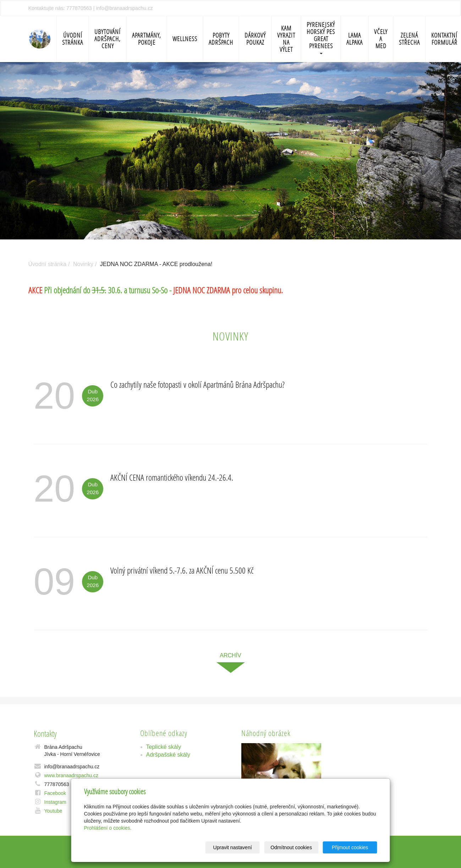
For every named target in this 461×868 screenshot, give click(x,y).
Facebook (55, 793)
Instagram (55, 802)
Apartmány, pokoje (147, 39)
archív (230, 655)
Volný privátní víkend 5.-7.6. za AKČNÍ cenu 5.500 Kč (182, 570)
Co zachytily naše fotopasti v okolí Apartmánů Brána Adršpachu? (197, 384)
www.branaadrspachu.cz (72, 775)
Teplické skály (164, 747)
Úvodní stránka (73, 39)
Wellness (185, 39)
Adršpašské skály (168, 755)
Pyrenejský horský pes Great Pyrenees (321, 37)
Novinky (83, 264)
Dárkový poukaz (255, 39)
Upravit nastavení (233, 847)
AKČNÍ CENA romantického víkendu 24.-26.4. (172, 477)
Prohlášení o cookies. (108, 828)
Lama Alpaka (355, 39)
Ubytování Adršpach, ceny (108, 39)
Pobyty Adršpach (221, 39)
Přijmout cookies (350, 847)
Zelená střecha (409, 39)
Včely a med (381, 39)
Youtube (53, 811)
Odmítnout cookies (291, 847)
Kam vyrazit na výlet (286, 39)
